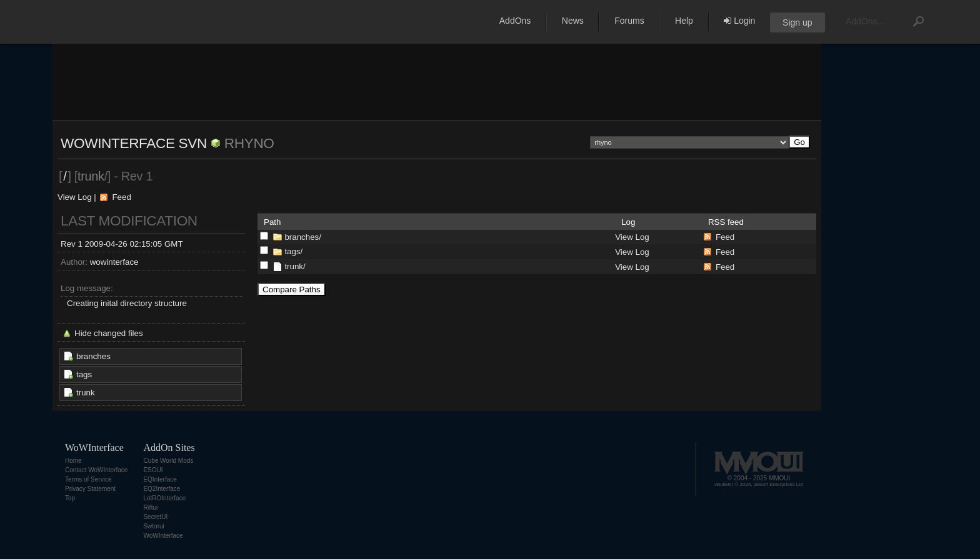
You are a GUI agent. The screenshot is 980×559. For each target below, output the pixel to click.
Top (70, 498)
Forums (629, 21)
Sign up (797, 22)
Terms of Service (88, 479)
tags (84, 374)
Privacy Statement (90, 489)
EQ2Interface (162, 489)
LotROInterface (164, 498)
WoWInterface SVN (134, 143)
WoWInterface (163, 536)
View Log (75, 197)
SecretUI (155, 517)
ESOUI (153, 470)
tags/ (293, 251)
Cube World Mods (168, 461)
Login (739, 21)
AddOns (515, 21)
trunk (86, 393)
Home (73, 461)
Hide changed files (109, 333)
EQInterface (160, 479)
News (573, 21)
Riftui (150, 507)
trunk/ (295, 266)
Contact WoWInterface (96, 470)
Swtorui (153, 526)
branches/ (303, 237)
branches (93, 356)
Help (684, 21)
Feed (121, 197)
